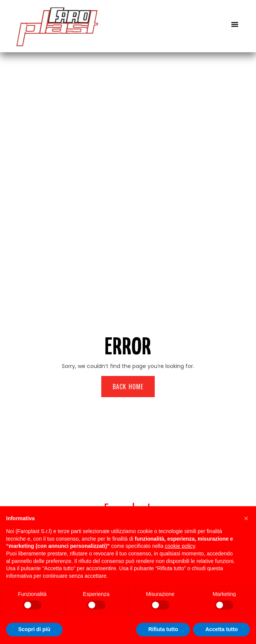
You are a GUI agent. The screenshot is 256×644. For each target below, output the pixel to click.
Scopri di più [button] (34, 629)
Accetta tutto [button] (221, 629)
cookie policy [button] (180, 546)
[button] (235, 24)
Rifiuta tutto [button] (163, 629)
